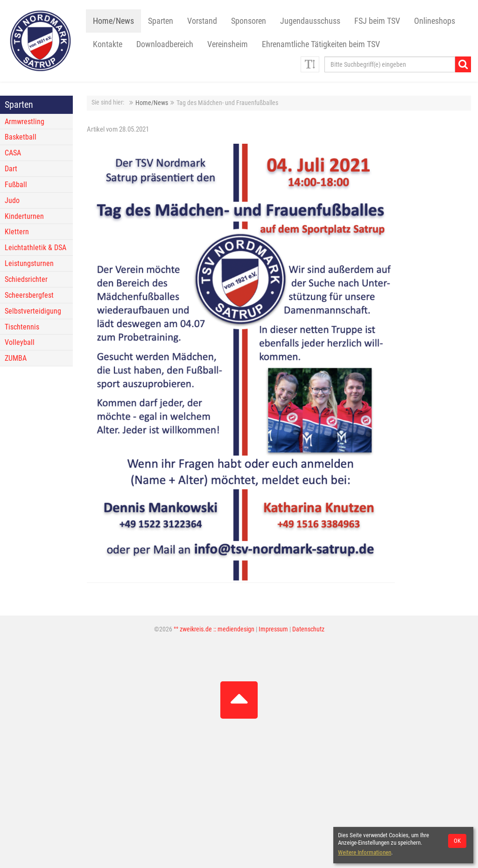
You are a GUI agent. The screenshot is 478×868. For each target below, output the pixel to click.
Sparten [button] (161, 21)
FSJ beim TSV (377, 21)
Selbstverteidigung (33, 311)
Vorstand (202, 21)
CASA (13, 153)
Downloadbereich (165, 44)
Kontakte (108, 44)
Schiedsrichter (26, 279)
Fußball (16, 185)
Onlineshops (435, 21)
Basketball (21, 137)
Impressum (273, 629)
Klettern (17, 232)
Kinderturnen (24, 216)
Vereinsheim (228, 44)
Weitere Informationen (365, 852)
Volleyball (20, 342)
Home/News (113, 21)
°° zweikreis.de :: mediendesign (214, 629)
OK (457, 841)
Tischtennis (22, 327)
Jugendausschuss (310, 21)
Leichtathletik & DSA (35, 248)
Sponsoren (249, 21)
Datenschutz (308, 629)
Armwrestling (25, 122)
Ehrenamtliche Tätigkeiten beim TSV (321, 44)
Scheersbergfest (29, 295)
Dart (11, 169)
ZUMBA (16, 358)
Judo (12, 200)
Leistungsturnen (29, 263)
